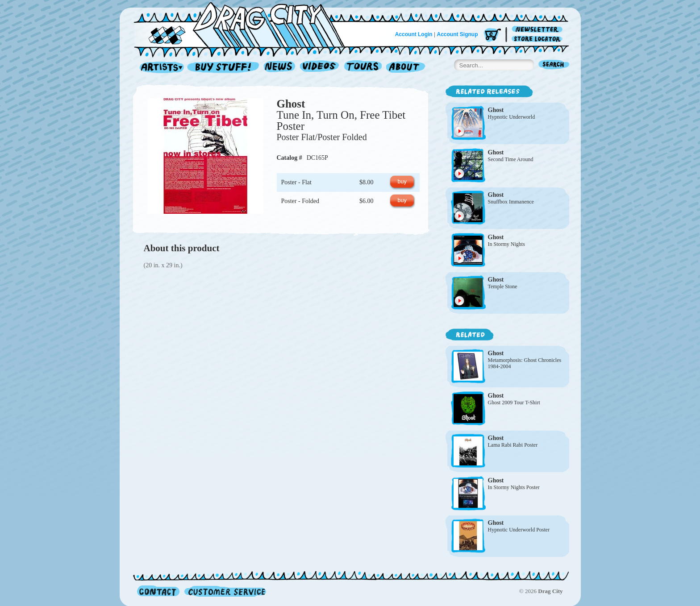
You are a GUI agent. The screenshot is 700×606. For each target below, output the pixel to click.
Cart (492, 35)
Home (245, 24)
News (280, 68)
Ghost (291, 104)
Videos (320, 68)
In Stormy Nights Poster (514, 487)
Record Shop (224, 68)
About (406, 68)
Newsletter (539, 30)
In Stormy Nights (506, 244)
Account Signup (458, 34)
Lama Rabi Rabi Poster (513, 445)
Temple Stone (503, 286)
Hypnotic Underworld (512, 117)
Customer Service (225, 591)
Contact (158, 591)
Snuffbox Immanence (511, 202)
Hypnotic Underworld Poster (519, 530)
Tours (363, 68)
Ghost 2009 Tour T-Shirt (514, 403)
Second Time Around (511, 159)
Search (554, 65)
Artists (159, 68)
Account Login (414, 34)
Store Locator (539, 39)
